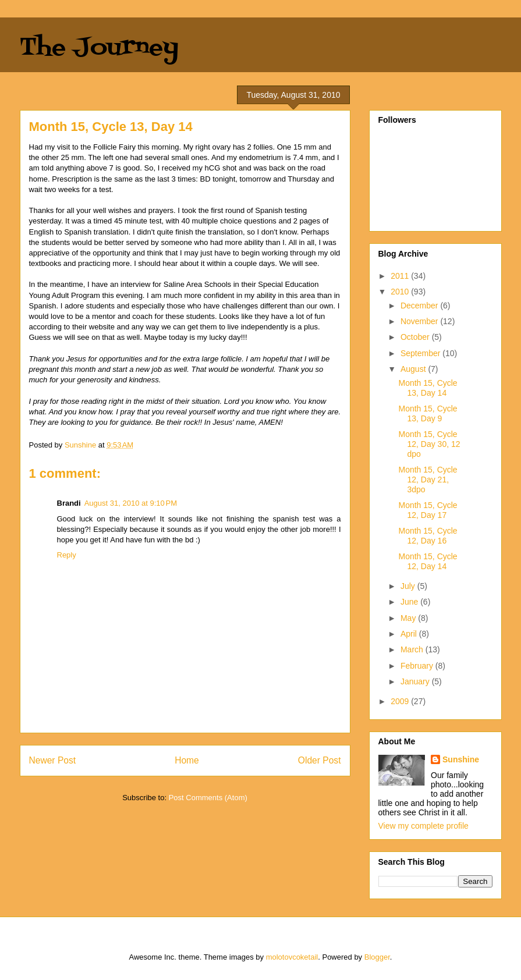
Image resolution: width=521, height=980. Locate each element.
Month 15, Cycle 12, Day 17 (428, 510)
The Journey (99, 48)
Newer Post (53, 760)
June (410, 602)
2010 (401, 292)
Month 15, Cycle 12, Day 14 (428, 561)
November (420, 321)
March (413, 649)
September (421, 353)
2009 (401, 701)
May (409, 618)
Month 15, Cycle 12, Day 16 (428, 536)
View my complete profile (423, 826)
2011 (401, 276)
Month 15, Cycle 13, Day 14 (428, 388)
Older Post (320, 760)
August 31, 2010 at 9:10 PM (131, 503)
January (416, 681)
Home (187, 760)
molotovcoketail (292, 957)
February (418, 666)
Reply (67, 555)
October (416, 337)
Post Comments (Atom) (208, 798)
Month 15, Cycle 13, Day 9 (428, 413)
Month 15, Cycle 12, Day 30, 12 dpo (429, 444)
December (420, 306)
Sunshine (461, 759)
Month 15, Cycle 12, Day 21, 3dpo (428, 480)
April (410, 634)
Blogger (377, 957)
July (409, 586)
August (414, 369)
